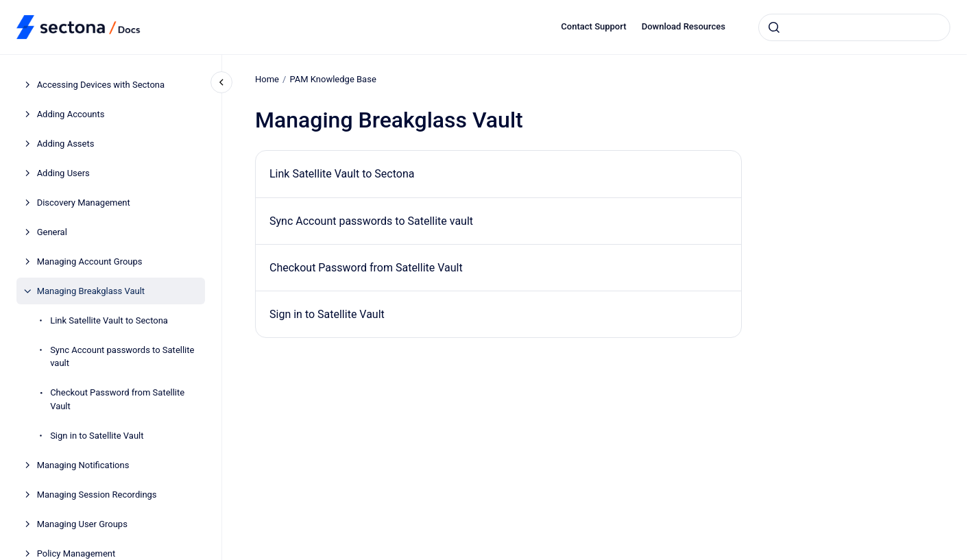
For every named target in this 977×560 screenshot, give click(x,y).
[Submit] (774, 27)
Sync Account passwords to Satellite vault (122, 357)
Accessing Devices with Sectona (101, 85)
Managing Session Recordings (97, 495)
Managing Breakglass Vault (91, 291)
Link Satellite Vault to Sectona (109, 320)
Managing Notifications (83, 465)
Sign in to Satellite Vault (97, 436)
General (52, 232)
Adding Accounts (71, 114)
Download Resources (684, 26)
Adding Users (63, 173)
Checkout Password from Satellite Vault (117, 399)
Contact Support (593, 26)
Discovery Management (84, 203)
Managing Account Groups (90, 261)
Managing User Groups (82, 524)
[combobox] (854, 27)
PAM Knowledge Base (333, 79)
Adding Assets (66, 144)
